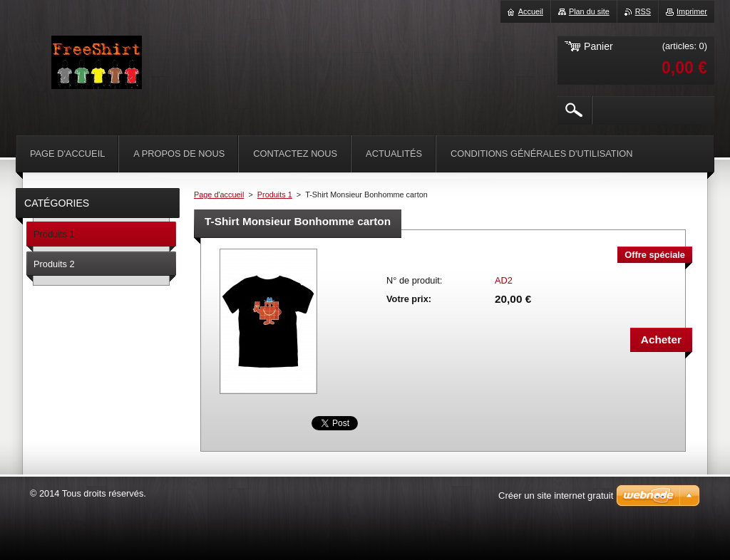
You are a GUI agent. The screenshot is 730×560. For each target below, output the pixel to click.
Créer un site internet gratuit (556, 496)
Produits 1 (275, 195)
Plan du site (589, 11)
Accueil (531, 11)
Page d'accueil (219, 195)
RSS (643, 11)
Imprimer (692, 11)
